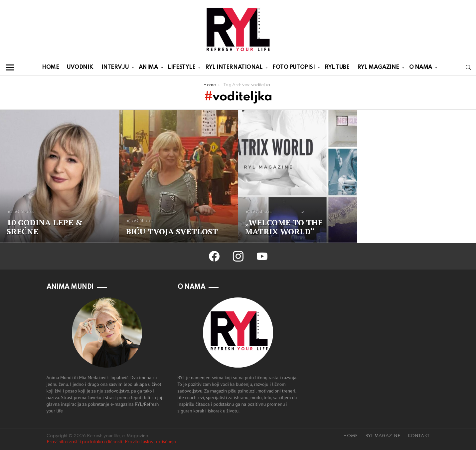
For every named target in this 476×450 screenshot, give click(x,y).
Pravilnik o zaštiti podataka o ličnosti (84, 442)
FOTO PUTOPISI (294, 68)
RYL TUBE (337, 67)
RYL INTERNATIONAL (234, 68)
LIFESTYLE (181, 68)
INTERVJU (115, 68)
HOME (50, 67)
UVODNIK (80, 67)
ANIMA (148, 68)
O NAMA (421, 68)
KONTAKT (419, 436)
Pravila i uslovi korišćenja (151, 442)
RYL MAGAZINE (378, 68)
